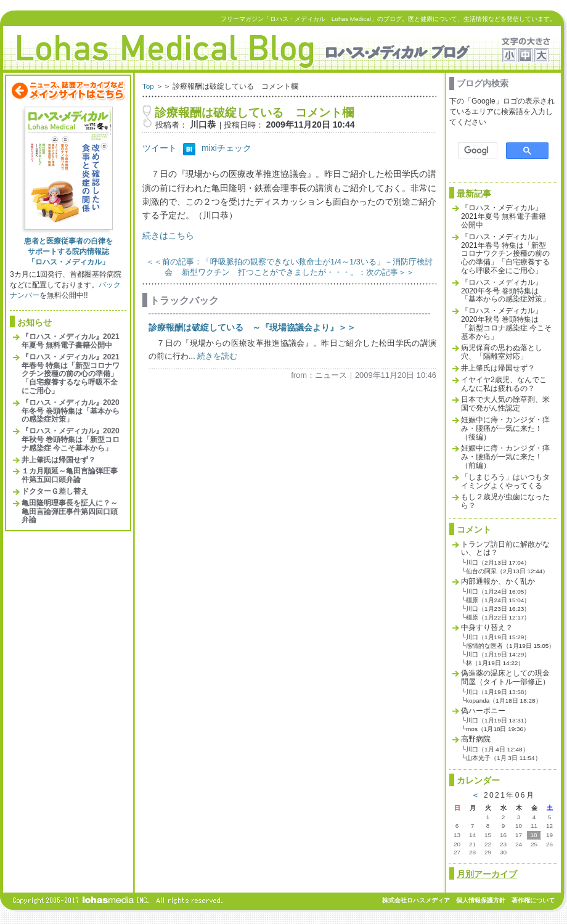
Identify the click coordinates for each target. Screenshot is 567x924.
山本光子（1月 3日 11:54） (504, 758)
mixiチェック (226, 148)
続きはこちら (168, 235)
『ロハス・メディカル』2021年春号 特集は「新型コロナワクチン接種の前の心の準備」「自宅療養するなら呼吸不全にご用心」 (71, 374)
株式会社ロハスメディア (416, 900)
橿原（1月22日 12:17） (498, 617)
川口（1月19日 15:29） (498, 637)
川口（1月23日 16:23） (498, 609)
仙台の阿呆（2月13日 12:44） (507, 571)
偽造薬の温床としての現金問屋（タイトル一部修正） (505, 677)
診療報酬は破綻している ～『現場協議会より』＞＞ (252, 327)
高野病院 (476, 739)
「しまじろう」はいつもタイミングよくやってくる (505, 481)
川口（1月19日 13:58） (498, 692)
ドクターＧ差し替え (55, 491)
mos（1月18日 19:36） (498, 729)
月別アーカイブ (487, 874)
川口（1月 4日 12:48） (497, 749)
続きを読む (217, 356)
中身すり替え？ (487, 628)
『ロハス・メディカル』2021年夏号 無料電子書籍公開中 (71, 341)
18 (533, 835)
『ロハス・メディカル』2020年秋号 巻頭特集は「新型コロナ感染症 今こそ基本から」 (71, 440)
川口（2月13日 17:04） (498, 562)
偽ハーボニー (483, 711)
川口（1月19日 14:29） (498, 654)
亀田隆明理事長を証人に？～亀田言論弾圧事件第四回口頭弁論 (70, 512)
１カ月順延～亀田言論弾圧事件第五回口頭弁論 (70, 475)
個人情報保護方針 (481, 900)
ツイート (160, 148)
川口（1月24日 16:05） (498, 591)
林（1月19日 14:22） (495, 663)
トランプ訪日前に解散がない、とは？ (505, 549)
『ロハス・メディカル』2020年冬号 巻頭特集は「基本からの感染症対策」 (71, 411)
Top (148, 86)
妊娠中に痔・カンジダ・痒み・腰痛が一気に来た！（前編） (505, 457)
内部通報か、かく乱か (498, 581)
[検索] (476, 151)
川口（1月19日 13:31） (498, 720)
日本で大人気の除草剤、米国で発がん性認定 (505, 404)
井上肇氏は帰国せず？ (59, 460)
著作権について (533, 900)
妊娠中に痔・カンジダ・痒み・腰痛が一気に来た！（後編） (505, 428)
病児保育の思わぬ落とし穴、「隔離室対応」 (502, 352)
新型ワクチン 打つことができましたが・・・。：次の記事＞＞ (298, 272)
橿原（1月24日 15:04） (498, 600)
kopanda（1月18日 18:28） (504, 701)
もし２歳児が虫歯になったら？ (505, 501)
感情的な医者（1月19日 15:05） (510, 646)
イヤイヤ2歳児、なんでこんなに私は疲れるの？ (504, 384)
